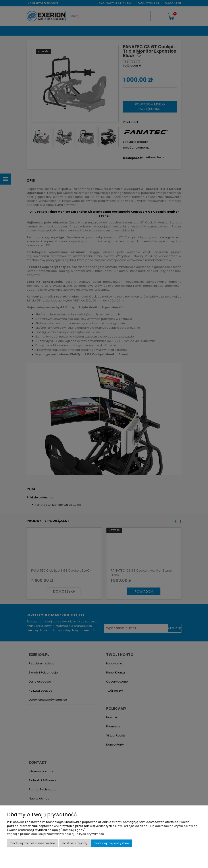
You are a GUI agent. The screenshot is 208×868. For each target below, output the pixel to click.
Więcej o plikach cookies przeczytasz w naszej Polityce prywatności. (56, 834)
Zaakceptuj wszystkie (112, 843)
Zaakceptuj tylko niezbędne (33, 843)
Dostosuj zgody (75, 843)
